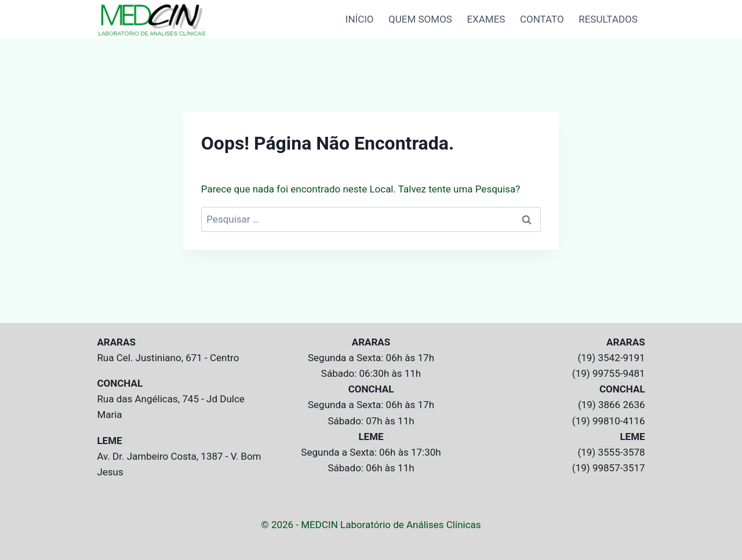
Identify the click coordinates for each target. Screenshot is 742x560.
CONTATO (542, 19)
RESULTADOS (608, 19)
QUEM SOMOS (420, 19)
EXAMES (486, 19)
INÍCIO (360, 19)
